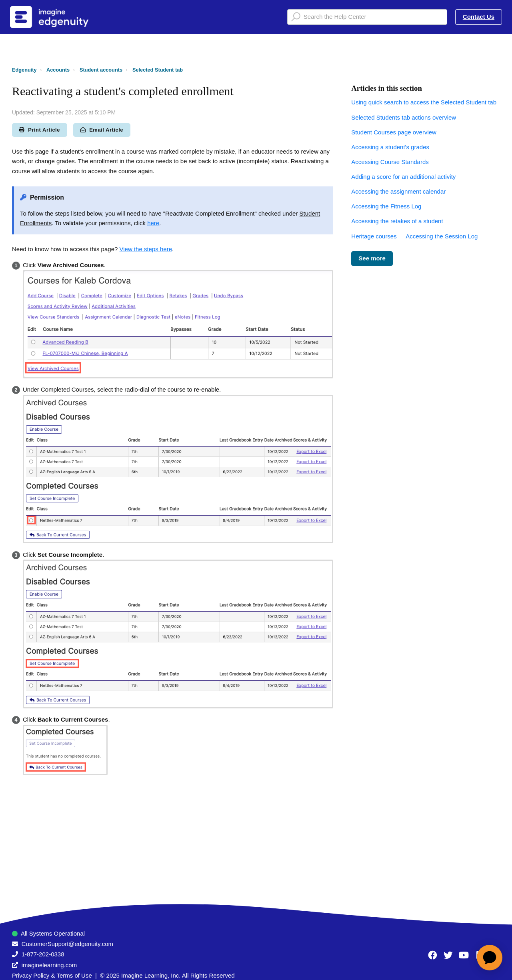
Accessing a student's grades (390, 147)
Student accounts (101, 70)
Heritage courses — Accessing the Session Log (414, 236)
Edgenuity (24, 70)
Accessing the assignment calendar (398, 191)
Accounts (58, 70)
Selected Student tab (158, 70)
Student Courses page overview (394, 132)
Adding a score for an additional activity (403, 177)
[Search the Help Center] (367, 17)
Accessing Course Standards (390, 162)
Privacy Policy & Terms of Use (52, 975)
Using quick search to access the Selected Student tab (424, 102)
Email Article (102, 130)
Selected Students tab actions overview (404, 117)
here (153, 223)
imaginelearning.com (49, 965)
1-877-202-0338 (43, 954)
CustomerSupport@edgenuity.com (67, 944)
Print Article (40, 130)
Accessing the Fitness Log (386, 206)
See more (372, 258)
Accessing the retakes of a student (397, 221)
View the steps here (146, 249)
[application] (490, 958)
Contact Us (479, 17)
